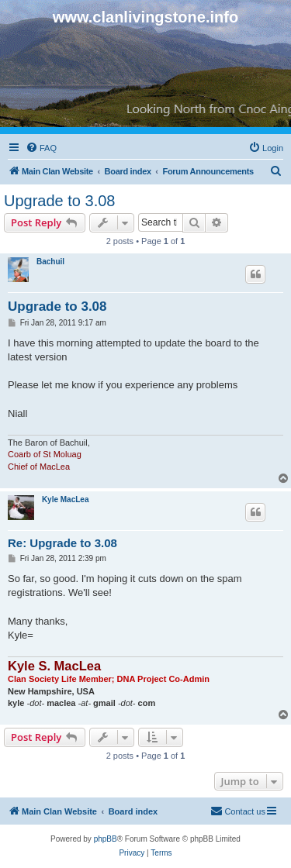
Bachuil (50, 262)
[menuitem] (41, 148)
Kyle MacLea (66, 499)
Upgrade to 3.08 (59, 201)
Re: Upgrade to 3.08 (62, 543)
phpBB (106, 839)
